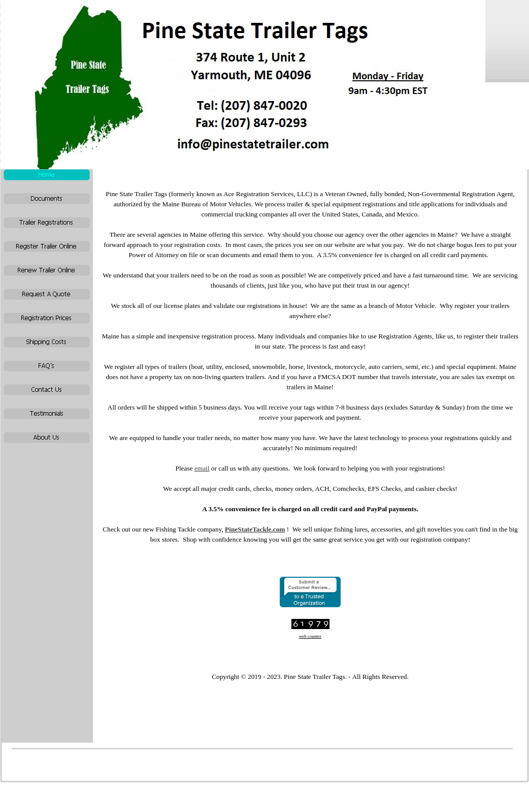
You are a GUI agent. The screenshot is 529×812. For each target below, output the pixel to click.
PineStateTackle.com (255, 529)
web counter (310, 636)
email (202, 468)
